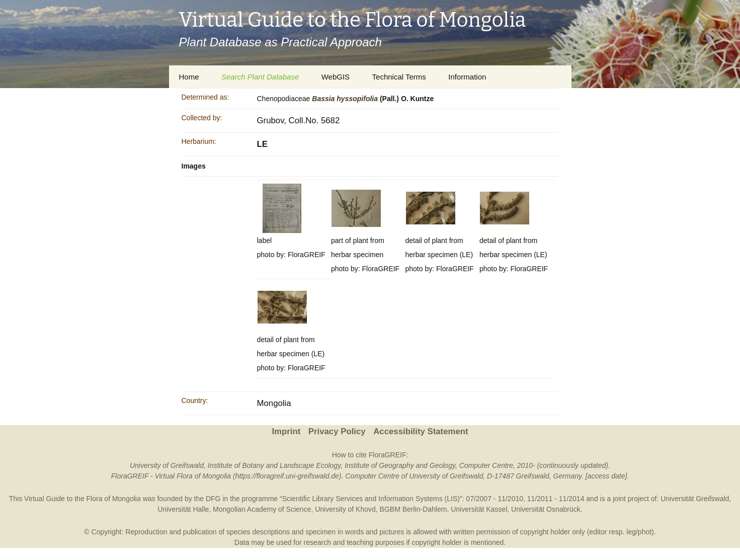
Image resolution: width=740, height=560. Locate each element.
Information (467, 77)
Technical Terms (399, 77)
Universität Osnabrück (546, 509)
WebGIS (336, 77)
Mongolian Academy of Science (262, 509)
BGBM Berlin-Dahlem (414, 509)
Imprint (286, 431)
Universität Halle (183, 509)
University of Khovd (345, 509)
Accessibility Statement (421, 431)
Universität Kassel (479, 509)
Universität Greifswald (695, 499)
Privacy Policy (337, 431)
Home (189, 77)
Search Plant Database (260, 77)
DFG (213, 499)
